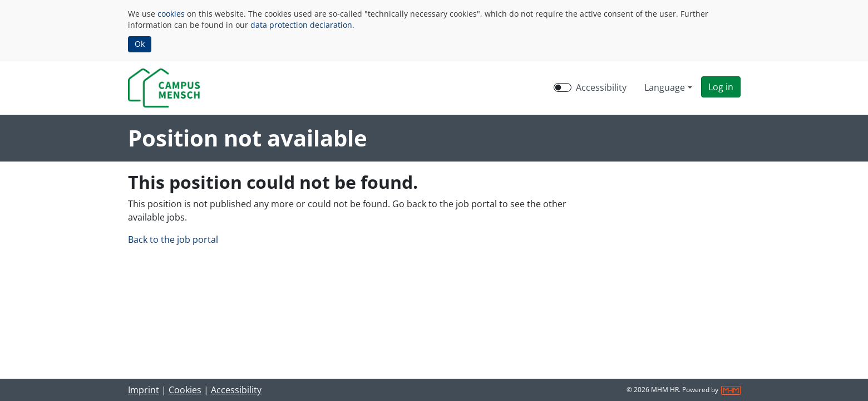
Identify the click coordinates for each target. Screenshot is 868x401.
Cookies (185, 390)
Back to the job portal (173, 239)
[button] (721, 87)
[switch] (563, 87)
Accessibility (236, 390)
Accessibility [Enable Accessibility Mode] (601, 87)
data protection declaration (301, 25)
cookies (171, 14)
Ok (140, 44)
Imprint (144, 390)
